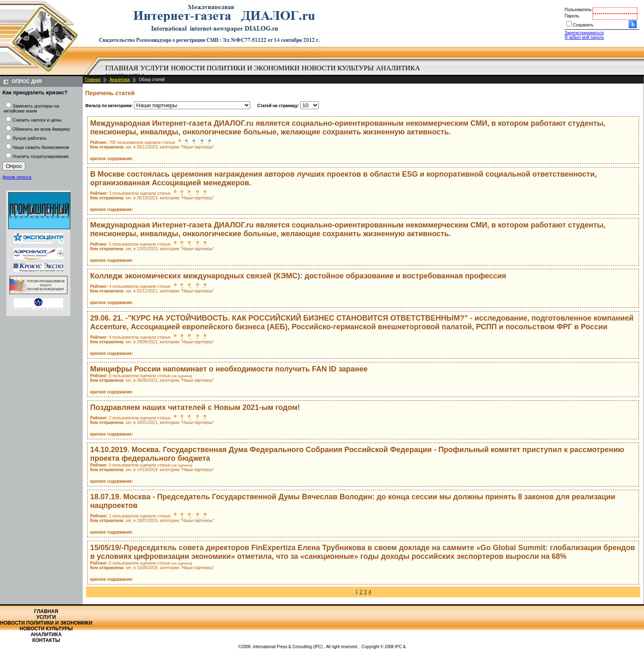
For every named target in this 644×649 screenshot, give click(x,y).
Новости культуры (338, 68)
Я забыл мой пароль (584, 37)
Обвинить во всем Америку (41, 129)
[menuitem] (122, 68)
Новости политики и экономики (235, 68)
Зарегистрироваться (584, 33)
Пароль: (572, 16)
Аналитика (398, 68)
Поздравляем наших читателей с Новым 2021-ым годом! (195, 407)
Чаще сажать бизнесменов (41, 147)
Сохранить (583, 25)
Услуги (154, 68)
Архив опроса (17, 177)
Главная (122, 68)
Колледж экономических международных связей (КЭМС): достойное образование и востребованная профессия (298, 276)
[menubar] (265, 72)
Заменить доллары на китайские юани (31, 108)
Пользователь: (579, 10)
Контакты (46, 640)
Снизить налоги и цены (37, 120)
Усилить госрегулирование (41, 156)
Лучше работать (30, 138)
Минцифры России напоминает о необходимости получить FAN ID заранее (229, 369)
